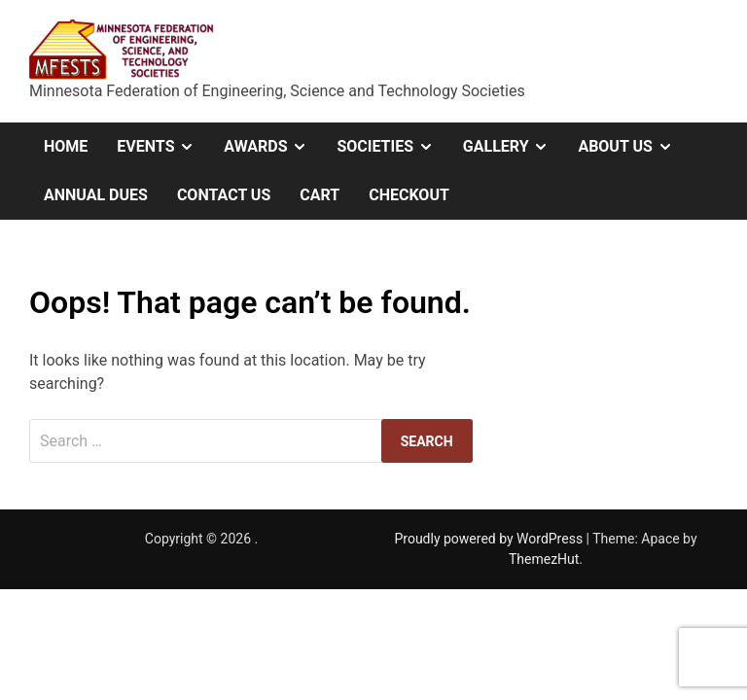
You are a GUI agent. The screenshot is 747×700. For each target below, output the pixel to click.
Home (66, 146)
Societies (392, 147)
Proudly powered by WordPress (490, 539)
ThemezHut (544, 559)
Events (163, 147)
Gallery (514, 147)
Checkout (409, 195)
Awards (273, 147)
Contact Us (224, 195)
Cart (320, 195)
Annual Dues (96, 195)
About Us (632, 147)
